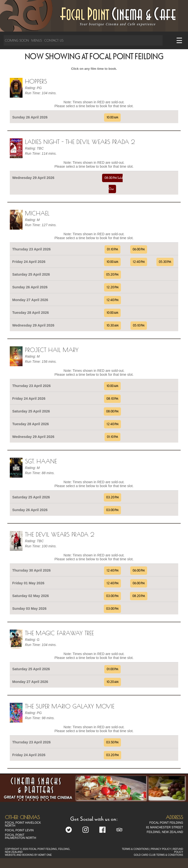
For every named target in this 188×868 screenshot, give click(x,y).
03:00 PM (112, 510)
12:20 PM (112, 287)
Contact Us (54, 40)
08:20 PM (139, 596)
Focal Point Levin (19, 830)
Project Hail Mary (52, 350)
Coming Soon (17, 40)
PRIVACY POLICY (161, 849)
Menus (37, 40)
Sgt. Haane (41, 461)
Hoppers (36, 81)
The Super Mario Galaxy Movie (70, 706)
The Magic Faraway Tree (59, 633)
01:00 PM (112, 669)
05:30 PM (165, 262)
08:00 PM (112, 411)
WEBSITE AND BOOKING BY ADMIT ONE (28, 855)
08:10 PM (112, 399)
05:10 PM (139, 326)
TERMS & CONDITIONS (135, 849)
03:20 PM (112, 497)
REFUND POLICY (178, 850)
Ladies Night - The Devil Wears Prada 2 (80, 142)
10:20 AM (112, 682)
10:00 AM (112, 117)
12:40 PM (139, 262)
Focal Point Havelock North (23, 824)
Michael (37, 213)
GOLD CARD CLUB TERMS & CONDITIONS (158, 855)
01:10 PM (112, 249)
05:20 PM (112, 275)
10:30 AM (112, 326)
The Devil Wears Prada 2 (60, 534)
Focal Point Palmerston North (20, 836)
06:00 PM (139, 249)
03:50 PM (112, 742)
